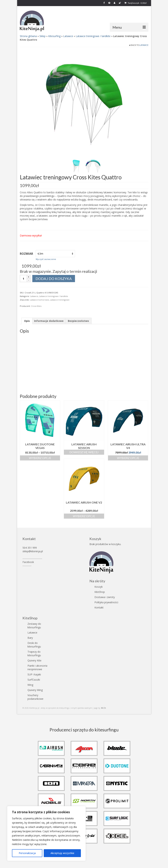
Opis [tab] (27, 321)
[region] (46, 833)
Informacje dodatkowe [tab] (49, 321)
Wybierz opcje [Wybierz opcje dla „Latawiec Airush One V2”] (84, 516)
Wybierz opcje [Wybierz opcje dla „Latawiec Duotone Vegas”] (40, 458)
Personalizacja (27, 853)
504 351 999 (30, 548)
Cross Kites (36, 306)
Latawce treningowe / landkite (93, 36)
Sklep (42, 36)
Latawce (68, 36)
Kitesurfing (54, 36)
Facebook (28, 562)
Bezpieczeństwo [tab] (78, 321)
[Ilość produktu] (23, 279)
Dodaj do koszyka (54, 279)
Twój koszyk (136, 3)
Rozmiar (26, 254)
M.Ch (104, 708)
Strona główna (28, 36)
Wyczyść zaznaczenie (46, 259)
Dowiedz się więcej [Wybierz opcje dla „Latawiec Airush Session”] (84, 452)
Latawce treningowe (60, 300)
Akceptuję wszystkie (62, 853)
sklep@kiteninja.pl (33, 551)
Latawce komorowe (39, 300)
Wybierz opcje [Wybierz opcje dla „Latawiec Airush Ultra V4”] (128, 458)
